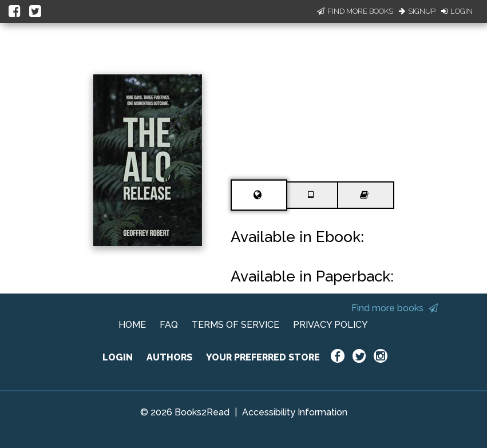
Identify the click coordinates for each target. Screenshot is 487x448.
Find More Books (355, 11)
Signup (417, 11)
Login (457, 11)
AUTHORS (169, 357)
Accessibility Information (295, 412)
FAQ (169, 325)
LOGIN (118, 357)
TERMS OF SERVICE (235, 325)
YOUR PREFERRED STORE (263, 357)
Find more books (395, 308)
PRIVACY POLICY (330, 325)
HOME (132, 325)
